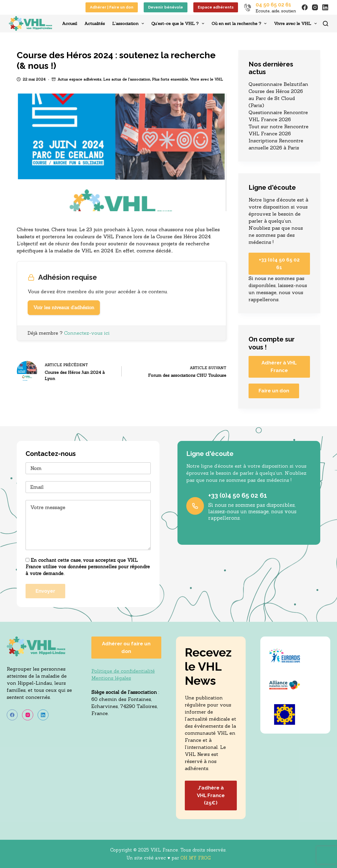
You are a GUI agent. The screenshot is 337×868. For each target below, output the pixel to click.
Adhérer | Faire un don (112, 7)
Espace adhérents (216, 7)
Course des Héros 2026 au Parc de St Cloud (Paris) (276, 98)
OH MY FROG (196, 858)
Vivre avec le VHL (296, 24)
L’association (129, 24)
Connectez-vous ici (87, 333)
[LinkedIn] (325, 7)
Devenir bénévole (166, 7)
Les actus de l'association (127, 79)
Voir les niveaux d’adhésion (64, 308)
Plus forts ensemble (170, 79)
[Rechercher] (326, 24)
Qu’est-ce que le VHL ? (179, 24)
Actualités (95, 24)
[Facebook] (305, 7)
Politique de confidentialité (123, 671)
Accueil (69, 24)
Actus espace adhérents (79, 79)
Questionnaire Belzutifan (278, 84)
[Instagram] (315, 7)
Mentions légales (111, 678)
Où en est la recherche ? (240, 24)
